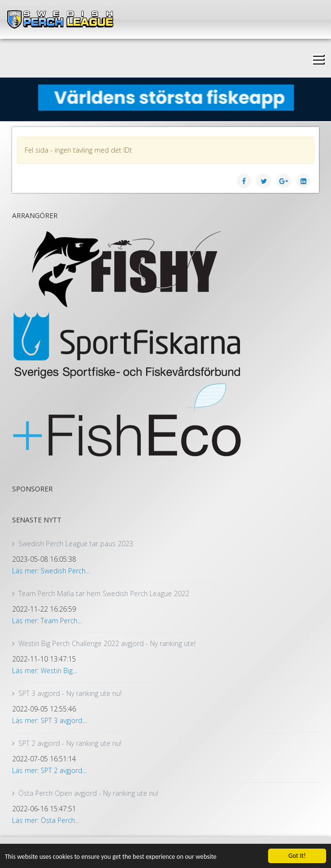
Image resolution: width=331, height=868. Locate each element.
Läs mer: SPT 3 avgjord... (49, 720)
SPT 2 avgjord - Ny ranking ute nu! (70, 743)
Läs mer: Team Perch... (47, 621)
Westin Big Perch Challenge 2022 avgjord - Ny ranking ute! (107, 643)
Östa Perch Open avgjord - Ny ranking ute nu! (88, 793)
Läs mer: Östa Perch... (46, 820)
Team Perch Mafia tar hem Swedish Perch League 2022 (104, 593)
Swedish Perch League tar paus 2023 (76, 544)
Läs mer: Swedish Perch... (51, 571)
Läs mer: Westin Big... (45, 671)
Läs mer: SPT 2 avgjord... (49, 770)
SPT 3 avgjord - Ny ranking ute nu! (70, 693)
